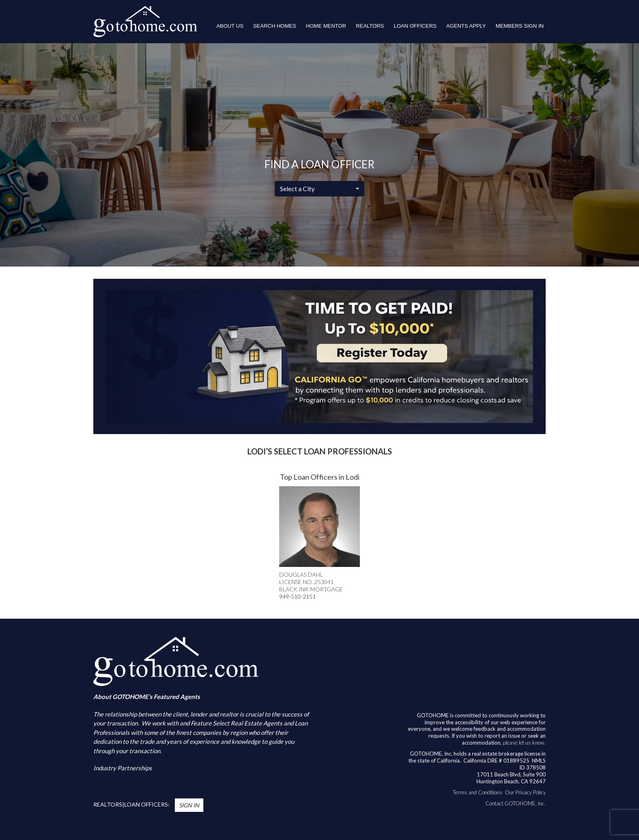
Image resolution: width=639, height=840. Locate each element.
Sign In (189, 805)
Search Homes (274, 26)
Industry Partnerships (123, 768)
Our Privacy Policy (525, 792)
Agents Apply (466, 26)
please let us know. (524, 743)
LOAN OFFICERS (415, 26)
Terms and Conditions (478, 792)
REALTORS (370, 26)
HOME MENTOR (326, 26)
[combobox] (319, 189)
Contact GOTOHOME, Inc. (516, 803)
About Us (230, 26)
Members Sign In (520, 26)
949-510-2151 (297, 596)
